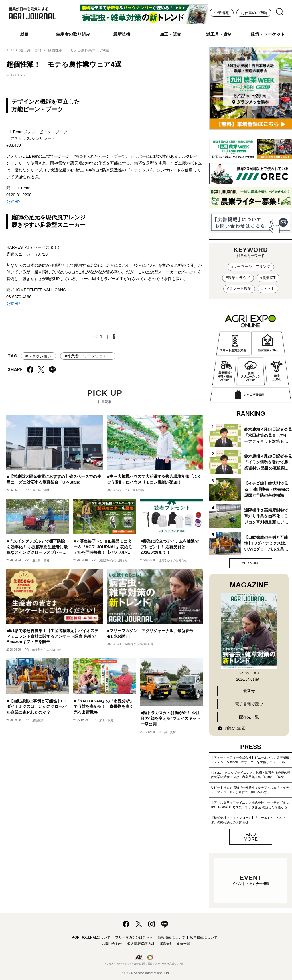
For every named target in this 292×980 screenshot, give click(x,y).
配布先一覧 (249, 717)
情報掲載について (171, 937)
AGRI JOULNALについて (91, 937)
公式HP (13, 202)
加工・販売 (170, 34)
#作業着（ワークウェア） (88, 356)
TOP (10, 50)
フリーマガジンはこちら (134, 937)
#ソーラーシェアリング (251, 267)
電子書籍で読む (249, 704)
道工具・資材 (219, 34)
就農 (24, 34)
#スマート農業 (239, 289)
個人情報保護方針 (141, 944)
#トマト (268, 289)
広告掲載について (204, 937)
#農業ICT (268, 278)
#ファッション (38, 356)
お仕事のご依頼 (254, 13)
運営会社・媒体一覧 (175, 944)
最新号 (249, 691)
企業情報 (222, 13)
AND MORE (251, 563)
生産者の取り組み (73, 34)
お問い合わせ (112, 944)
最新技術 (122, 34)
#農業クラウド (238, 278)
